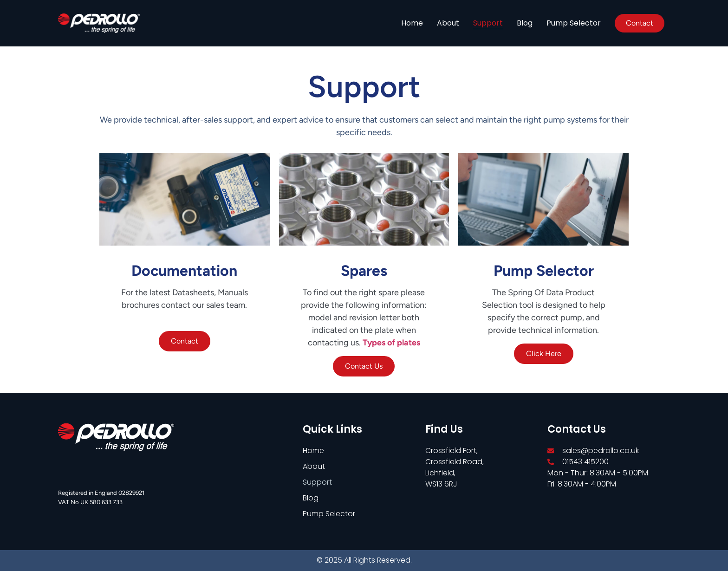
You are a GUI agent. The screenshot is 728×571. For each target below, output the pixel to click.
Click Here (544, 354)
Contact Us (364, 366)
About (448, 23)
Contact (185, 341)
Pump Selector (574, 23)
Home (412, 23)
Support (488, 23)
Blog (525, 23)
